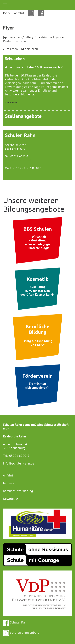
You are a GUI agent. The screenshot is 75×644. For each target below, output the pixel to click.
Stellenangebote (23, 116)
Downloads (11, 499)
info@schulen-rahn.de (19, 160)
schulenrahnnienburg (21, 632)
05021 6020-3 (19, 456)
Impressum (11, 483)
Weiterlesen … (12, 102)
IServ (6, 13)
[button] (5, 5)
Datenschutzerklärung (18, 491)
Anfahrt (19, 13)
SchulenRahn (16, 622)
